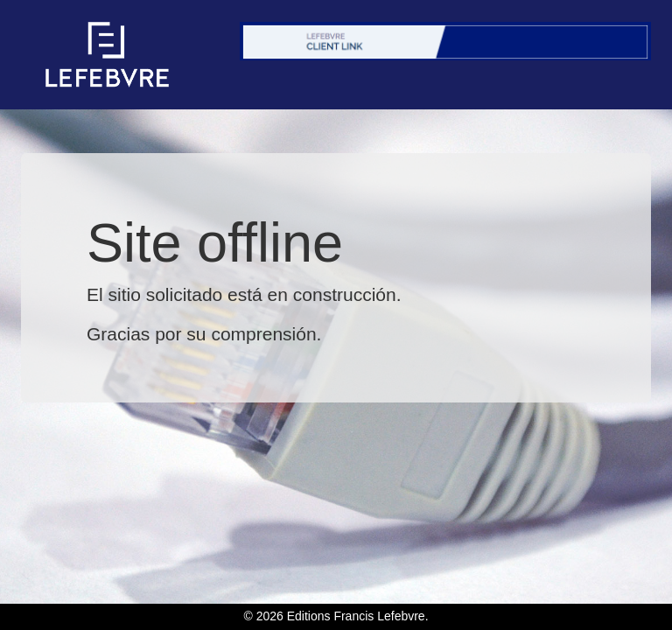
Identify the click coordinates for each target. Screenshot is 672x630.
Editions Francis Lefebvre (356, 616)
